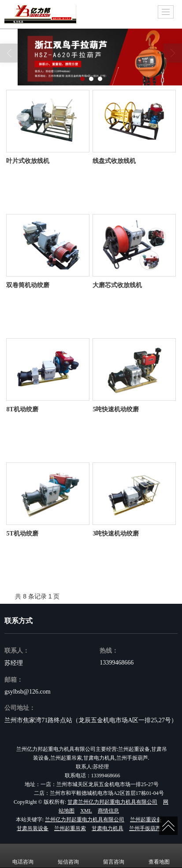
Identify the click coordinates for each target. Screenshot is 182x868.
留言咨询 (114, 856)
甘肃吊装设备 (33, 828)
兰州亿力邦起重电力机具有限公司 (85, 820)
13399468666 (117, 663)
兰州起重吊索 (70, 828)
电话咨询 (23, 856)
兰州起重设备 (146, 820)
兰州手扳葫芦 (145, 828)
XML (86, 811)
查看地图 (159, 856)
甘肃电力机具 (108, 828)
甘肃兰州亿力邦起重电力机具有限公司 (112, 802)
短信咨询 (68, 856)
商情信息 (108, 811)
